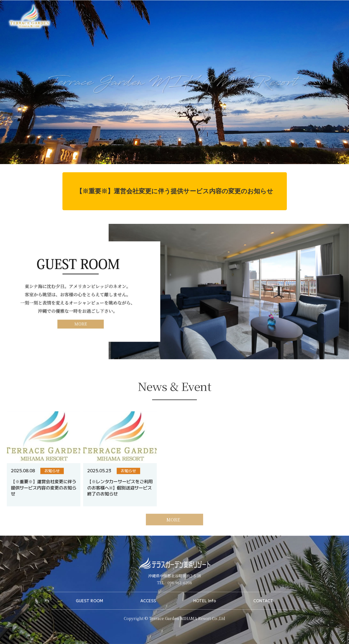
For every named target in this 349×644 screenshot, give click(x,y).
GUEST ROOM (89, 601)
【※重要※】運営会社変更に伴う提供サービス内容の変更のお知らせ (175, 191)
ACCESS (148, 601)
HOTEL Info (205, 601)
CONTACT (263, 601)
